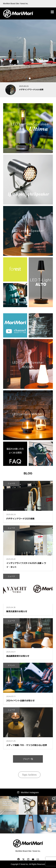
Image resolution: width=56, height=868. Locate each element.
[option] (28, 51)
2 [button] (30, 78)
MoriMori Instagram (30, 792)
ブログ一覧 (28, 759)
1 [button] (26, 78)
